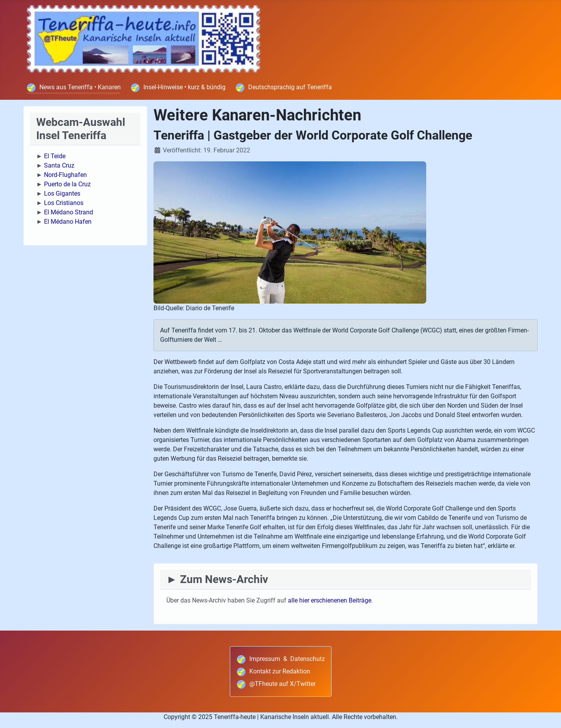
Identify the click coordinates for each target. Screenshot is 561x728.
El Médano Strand (69, 212)
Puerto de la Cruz (67, 184)
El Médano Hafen (68, 222)
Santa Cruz (59, 165)
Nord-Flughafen (65, 175)
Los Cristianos (64, 203)
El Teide (55, 156)
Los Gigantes (62, 193)
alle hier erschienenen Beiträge (330, 600)
